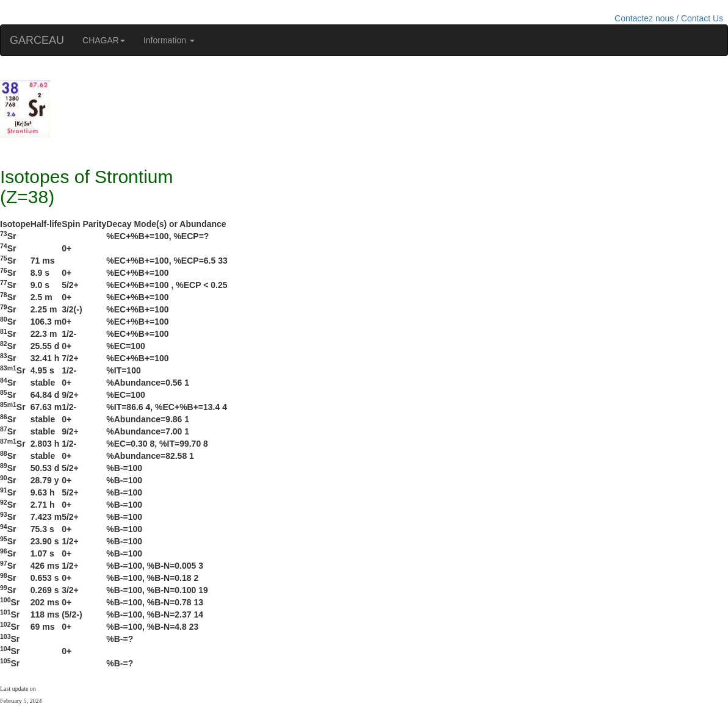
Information (169, 40)
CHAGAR (104, 40)
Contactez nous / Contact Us (669, 18)
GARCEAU (37, 40)
